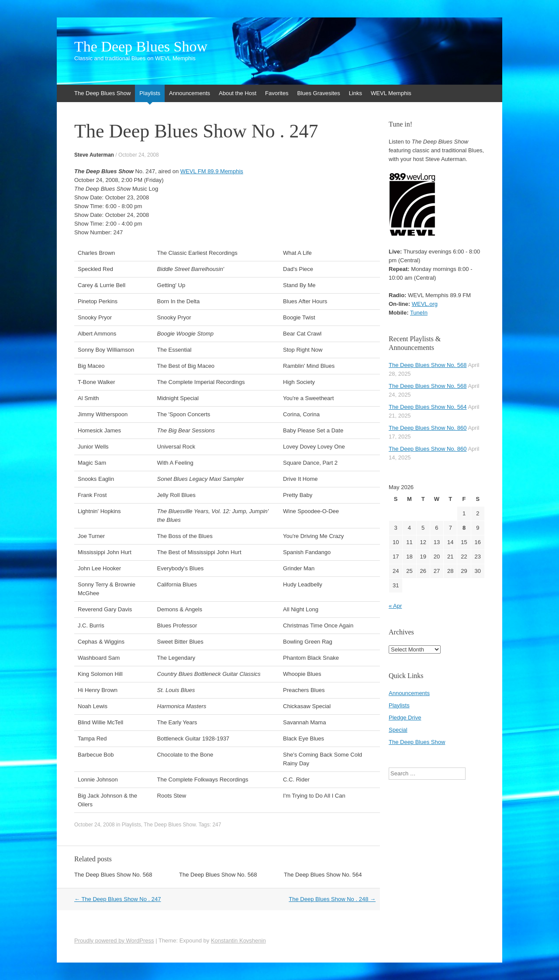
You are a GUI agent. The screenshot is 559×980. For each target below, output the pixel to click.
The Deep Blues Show (141, 47)
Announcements (190, 93)
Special (398, 730)
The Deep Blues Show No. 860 (428, 428)
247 (217, 825)
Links (355, 93)
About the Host (238, 93)
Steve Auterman (94, 155)
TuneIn (419, 313)
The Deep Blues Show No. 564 (323, 875)
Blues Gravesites (318, 93)
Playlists (150, 93)
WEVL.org (425, 304)
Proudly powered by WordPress (114, 941)
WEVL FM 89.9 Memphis (212, 171)
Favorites (277, 93)
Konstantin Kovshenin (238, 941)
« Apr (395, 606)
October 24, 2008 (139, 155)
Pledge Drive (405, 718)
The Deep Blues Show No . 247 (118, 899)
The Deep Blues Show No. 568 (113, 875)
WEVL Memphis (391, 93)
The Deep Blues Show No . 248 (332, 899)
